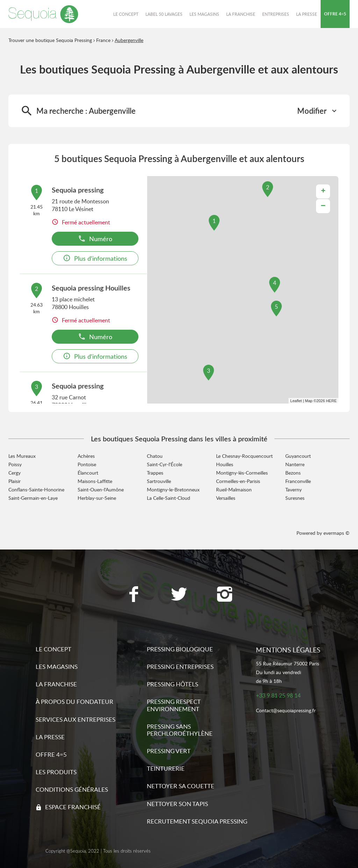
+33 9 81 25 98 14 (278, 696)
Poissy (15, 464)
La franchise (56, 684)
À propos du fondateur (74, 702)
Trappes (155, 473)
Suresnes (295, 498)
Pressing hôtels (173, 684)
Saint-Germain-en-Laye (33, 498)
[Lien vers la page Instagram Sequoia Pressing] (224, 595)
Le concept (53, 649)
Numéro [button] (95, 239)
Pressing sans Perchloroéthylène (180, 730)
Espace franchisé (73, 807)
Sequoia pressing (78, 190)
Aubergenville (129, 40)
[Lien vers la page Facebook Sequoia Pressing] (134, 595)
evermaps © (336, 533)
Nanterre (295, 464)
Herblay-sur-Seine (97, 498)
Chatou (155, 456)
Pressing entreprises (180, 667)
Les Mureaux (22, 456)
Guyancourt (298, 456)
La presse (50, 737)
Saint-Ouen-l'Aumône (101, 489)
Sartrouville (159, 481)
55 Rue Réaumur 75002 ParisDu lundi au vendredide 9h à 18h (288, 672)
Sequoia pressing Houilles (91, 288)
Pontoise (87, 464)
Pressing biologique (180, 649)
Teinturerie (166, 768)
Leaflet (296, 401)
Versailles (226, 498)
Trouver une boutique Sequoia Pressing (50, 40)
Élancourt (88, 473)
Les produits (56, 772)
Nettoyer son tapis (177, 804)
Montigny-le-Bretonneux (173, 489)
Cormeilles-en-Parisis (238, 481)
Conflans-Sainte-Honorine (36, 489)
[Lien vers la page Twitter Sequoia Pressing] (179, 595)
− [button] (323, 206)
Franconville (298, 481)
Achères (86, 456)
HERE (331, 401)
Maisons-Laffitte (95, 481)
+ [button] (323, 191)
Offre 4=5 (51, 754)
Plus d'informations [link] (95, 258)
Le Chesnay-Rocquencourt (244, 456)
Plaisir (15, 481)
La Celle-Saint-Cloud (169, 498)
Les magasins (57, 667)
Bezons (293, 473)
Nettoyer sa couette (181, 786)
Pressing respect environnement (174, 705)
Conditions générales (72, 789)
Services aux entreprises (76, 719)
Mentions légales (288, 650)
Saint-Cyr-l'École (164, 464)
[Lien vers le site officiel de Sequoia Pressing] (43, 14)
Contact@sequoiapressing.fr (286, 711)
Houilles (225, 464)
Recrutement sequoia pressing (197, 821)
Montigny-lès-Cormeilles (242, 473)
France (103, 40)
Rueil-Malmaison (234, 489)
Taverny (293, 489)
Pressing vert (169, 751)
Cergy (15, 473)
